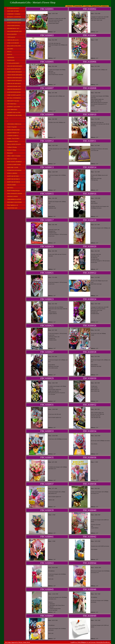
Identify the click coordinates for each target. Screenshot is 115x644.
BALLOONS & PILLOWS (14, 46)
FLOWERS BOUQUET (13, 8)
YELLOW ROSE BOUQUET (15, 66)
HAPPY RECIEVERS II (13, 179)
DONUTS (10, 54)
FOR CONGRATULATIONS (15, 193)
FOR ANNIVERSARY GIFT (15, 31)
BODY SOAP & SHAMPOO (14, 162)
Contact (87, 6)
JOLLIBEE (10, 49)
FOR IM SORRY (12, 185)
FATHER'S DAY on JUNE (14, 112)
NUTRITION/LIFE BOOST (14, 170)
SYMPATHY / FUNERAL (14, 14)
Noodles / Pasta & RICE (13, 138)
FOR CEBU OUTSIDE (13, 11)
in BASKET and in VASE (14, 107)
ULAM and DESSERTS (13, 63)
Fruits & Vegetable (12, 127)
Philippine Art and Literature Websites (91, 642)
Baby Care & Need (12, 159)
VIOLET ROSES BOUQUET (15, 75)
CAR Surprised (11, 37)
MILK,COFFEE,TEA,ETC (14, 144)
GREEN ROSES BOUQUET (15, 81)
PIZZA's (9, 52)
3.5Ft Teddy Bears (12, 104)
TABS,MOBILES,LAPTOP (14, 199)
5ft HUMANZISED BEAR (14, 92)
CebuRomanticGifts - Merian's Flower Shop (33, 2)
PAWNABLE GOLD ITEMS (14, 202)
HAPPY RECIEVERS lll (13, 182)
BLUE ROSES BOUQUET (14, 69)
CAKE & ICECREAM (13, 43)
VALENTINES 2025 (12, 208)
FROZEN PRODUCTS (13, 133)
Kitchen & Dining (12, 150)
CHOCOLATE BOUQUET (14, 83)
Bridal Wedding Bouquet (14, 191)
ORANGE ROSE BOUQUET (15, 78)
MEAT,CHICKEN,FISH (13, 130)
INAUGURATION (12, 34)
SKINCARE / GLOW (13, 167)
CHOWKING (11, 57)
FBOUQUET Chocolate (13, 101)
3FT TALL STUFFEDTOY (14, 98)
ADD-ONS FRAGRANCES (14, 89)
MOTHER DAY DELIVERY (15, 115)
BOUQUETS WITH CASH (14, 20)
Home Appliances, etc (13, 205)
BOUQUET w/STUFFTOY (14, 17)
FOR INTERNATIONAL (14, 26)
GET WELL (10, 188)
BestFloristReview (105, 642)
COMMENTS (104, 6)
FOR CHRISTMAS (12, 109)
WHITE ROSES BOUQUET (14, 72)
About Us (69, 6)
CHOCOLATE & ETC (13, 40)
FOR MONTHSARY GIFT (14, 86)
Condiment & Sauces (13, 141)
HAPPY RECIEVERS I (13, 176)
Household (10, 153)
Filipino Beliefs (96, 6)
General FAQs (78, 6)
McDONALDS (11, 60)
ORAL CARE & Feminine (14, 156)
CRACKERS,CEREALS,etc (14, 124)
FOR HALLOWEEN (13, 196)
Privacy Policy (77, 642)
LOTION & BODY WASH (14, 165)
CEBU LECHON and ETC (14, 95)
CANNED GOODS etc (13, 136)
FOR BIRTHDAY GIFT (13, 28)
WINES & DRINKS (12, 173)
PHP (56, 14)
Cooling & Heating (12, 147)
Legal (72, 642)
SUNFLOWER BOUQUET (14, 23)
